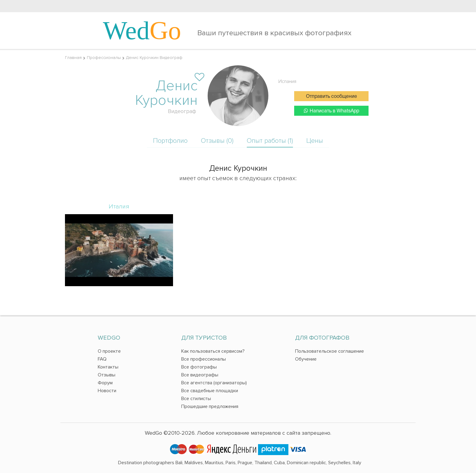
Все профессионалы (204, 359)
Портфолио (170, 141)
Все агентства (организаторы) (214, 383)
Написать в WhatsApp (331, 111)
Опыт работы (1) (270, 141)
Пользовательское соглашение (330, 351)
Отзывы (107, 375)
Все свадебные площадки (210, 391)
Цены (315, 141)
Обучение (306, 359)
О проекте (109, 351)
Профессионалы (104, 58)
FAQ (102, 359)
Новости (107, 391)
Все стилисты (196, 399)
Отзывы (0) (217, 141)
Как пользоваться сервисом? (213, 351)
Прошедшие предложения (210, 406)
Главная (73, 58)
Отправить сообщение (331, 97)
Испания (287, 81)
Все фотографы (199, 367)
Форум (105, 383)
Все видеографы (200, 375)
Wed (142, 30)
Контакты (108, 367)
